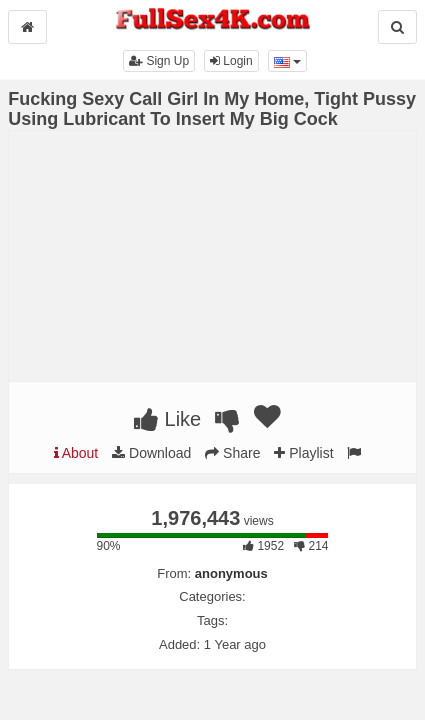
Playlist (303, 453)
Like (167, 419)
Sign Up (159, 61)
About (76, 453)
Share (232, 453)
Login (231, 61)
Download (151, 453)
